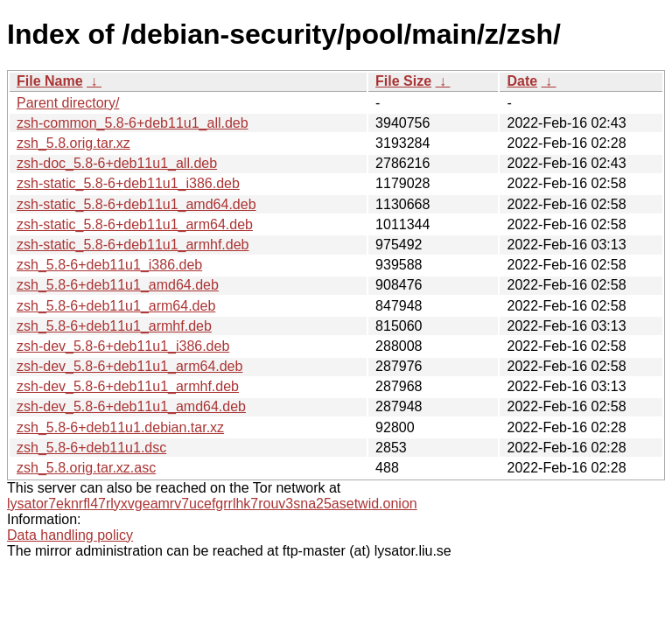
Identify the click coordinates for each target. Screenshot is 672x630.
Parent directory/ (68, 103)
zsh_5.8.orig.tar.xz (73, 143)
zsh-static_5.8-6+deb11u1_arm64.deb (135, 224)
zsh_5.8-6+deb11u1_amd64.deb (118, 285)
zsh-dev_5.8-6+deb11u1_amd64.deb (131, 406)
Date (522, 81)
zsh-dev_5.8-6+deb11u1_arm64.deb (129, 366)
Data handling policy (70, 535)
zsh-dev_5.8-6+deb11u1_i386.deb (123, 346)
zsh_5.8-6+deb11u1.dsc (91, 448)
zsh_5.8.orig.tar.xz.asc (86, 468)
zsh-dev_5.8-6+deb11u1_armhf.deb (128, 386)
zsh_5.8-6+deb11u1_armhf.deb (114, 326)
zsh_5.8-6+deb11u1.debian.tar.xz (120, 427)
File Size (403, 81)
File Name (50, 81)
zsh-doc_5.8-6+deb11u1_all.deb (117, 163)
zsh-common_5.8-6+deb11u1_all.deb (133, 123)
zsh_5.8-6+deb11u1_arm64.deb (116, 306)
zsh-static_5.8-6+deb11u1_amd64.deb (136, 204)
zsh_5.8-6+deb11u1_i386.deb (109, 265)
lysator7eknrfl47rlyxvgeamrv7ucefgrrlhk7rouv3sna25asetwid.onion (212, 504)
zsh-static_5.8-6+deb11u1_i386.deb (128, 183)
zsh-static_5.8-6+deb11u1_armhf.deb (133, 245)
